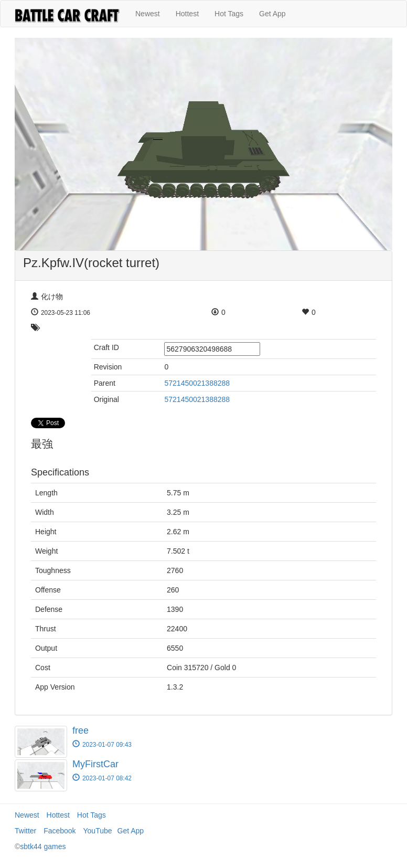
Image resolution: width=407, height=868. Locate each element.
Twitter (25, 831)
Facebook (60, 831)
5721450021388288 (197, 383)
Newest (148, 14)
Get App (272, 14)
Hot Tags (229, 14)
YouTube (98, 831)
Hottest (187, 14)
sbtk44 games (43, 846)
